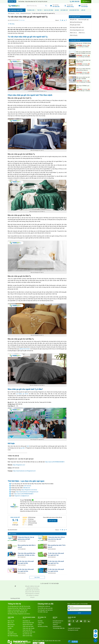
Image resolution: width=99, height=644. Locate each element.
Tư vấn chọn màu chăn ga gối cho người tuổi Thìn (56, 562)
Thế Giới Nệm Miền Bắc (59, 628)
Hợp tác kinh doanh (28, 625)
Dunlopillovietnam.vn (58, 621)
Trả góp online (72, 6)
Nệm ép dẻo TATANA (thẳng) (84, 43)
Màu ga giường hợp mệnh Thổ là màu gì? (57, 546)
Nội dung (12, 24)
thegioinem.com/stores (24, 614)
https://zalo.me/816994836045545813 (55, 462)
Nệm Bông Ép (11, 625)
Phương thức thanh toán (29, 632)
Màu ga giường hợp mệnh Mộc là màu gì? (27, 546)
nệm (28, 446)
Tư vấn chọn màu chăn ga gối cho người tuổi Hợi (56, 570)
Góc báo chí (64, 10)
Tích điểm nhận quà (43, 612)
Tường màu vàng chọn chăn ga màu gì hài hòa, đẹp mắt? (56, 538)
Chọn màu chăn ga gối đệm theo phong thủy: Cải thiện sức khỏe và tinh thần (27, 554)
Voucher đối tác (74, 10)
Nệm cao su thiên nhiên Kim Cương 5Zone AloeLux (83, 69)
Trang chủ (12, 13)
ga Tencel (25, 394)
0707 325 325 (28, 486)
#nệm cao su (73, 33)
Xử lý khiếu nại (26, 621)
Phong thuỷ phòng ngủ (26, 13)
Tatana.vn (55, 625)
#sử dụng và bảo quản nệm (77, 27)
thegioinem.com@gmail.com (22, 496)
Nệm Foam (11, 626)
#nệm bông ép (74, 35)
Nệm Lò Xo (11, 623)
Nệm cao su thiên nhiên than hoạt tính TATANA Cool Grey (83, 53)
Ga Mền (10, 628)
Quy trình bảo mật (27, 634)
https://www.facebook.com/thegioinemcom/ (24, 471)
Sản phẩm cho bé (12, 634)
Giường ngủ (11, 632)
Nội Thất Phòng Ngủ (13, 636)
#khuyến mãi (73, 20)
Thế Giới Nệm (22, 20)
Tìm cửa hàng (58, 6)
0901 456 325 (74, 2)
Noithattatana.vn (57, 626)
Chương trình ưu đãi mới (44, 606)
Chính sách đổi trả (27, 630)
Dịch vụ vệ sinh (49, 10)
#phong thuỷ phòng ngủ (76, 22)
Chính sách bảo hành (28, 626)
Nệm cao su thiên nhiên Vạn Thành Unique (83, 61)
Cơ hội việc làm (86, 6)
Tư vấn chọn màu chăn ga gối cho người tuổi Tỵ (43, 13)
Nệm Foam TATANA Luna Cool (83, 86)
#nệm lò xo (82, 33)
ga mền (23, 448)
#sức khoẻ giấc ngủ (83, 20)
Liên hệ (83, 10)
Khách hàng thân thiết (28, 623)
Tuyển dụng (41, 623)
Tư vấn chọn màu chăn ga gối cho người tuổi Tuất (56, 554)
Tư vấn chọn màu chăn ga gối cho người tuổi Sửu (26, 570)
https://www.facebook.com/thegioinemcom (27, 492)
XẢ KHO (57, 10)
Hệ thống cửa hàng (43, 626)
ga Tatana (19, 394)
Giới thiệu (40, 621)
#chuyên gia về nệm (75, 25)
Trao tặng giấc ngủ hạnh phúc (45, 610)
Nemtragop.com (57, 623)
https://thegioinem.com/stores (29, 490)
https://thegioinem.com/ (19, 465)
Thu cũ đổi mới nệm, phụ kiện (45, 608)
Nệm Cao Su (11, 621)
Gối (9, 630)
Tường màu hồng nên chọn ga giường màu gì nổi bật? (26, 538)
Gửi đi (79, 613)
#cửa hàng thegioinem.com (77, 30)
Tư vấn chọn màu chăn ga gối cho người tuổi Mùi (26, 562)
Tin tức (39, 10)
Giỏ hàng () (86, 2)
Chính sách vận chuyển (29, 628)
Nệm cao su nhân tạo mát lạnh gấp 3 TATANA (83, 78)
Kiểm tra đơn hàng (27, 636)
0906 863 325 (27, 488)
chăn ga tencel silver (25, 349)
